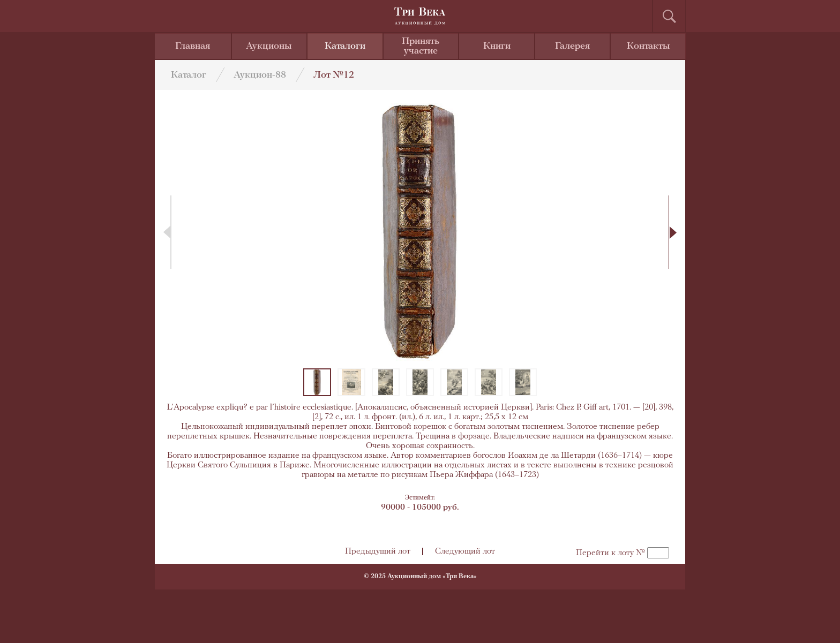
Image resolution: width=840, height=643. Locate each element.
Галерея (572, 46)
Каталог (189, 75)
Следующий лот (465, 551)
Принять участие (421, 46)
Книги (497, 46)
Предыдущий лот (378, 551)
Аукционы (269, 46)
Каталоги (345, 46)
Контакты (648, 46)
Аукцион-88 (260, 75)
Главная (193, 46)
